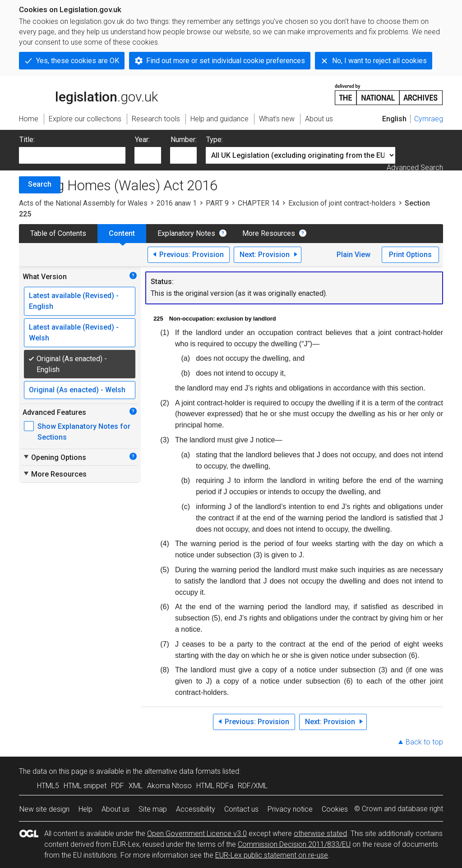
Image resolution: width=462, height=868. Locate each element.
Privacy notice (290, 809)
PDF (118, 786)
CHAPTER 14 (259, 203)
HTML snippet (85, 786)
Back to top (424, 742)
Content (122, 233)
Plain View (353, 255)
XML (136, 786)
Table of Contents (58, 233)
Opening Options (54, 457)
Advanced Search (415, 168)
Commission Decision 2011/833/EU (294, 844)
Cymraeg (429, 119)
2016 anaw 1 (177, 203)
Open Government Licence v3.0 (197, 834)
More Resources (269, 233)
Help (85, 809)
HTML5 (48, 786)
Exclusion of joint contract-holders (342, 203)
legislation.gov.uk (88, 94)
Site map (153, 809)
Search (40, 184)
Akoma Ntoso (169, 786)
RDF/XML (253, 786)
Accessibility (196, 809)
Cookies (335, 809)
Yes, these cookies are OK (78, 61)
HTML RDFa (215, 786)
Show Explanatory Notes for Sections (84, 432)
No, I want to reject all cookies (379, 61)
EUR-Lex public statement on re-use (272, 855)
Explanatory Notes (186, 233)
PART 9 (217, 203)
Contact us (241, 809)
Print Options (410, 255)
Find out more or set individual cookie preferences (226, 61)
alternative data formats (182, 771)
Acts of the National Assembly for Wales (83, 203)
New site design (44, 809)
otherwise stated (320, 834)
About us (115, 809)
